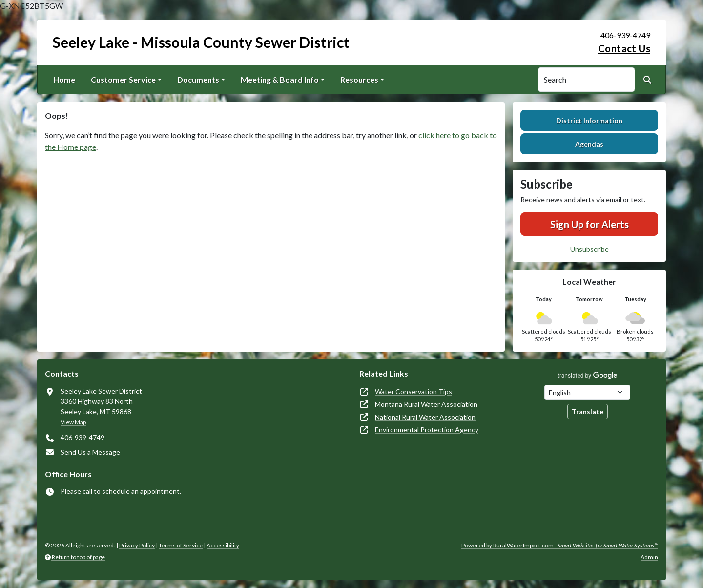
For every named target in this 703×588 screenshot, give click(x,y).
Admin (649, 557)
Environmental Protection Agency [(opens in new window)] (427, 430)
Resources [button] (359, 79)
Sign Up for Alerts (589, 224)
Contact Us (624, 48)
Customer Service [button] (123, 79)
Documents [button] (198, 79)
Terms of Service (181, 545)
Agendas (589, 144)
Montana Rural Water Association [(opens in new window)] (426, 404)
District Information (589, 120)
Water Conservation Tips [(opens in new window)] (414, 391)
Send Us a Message (90, 452)
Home (64, 79)
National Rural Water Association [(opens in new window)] (425, 417)
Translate (588, 411)
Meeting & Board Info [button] (280, 79)
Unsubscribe (589, 249)
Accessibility (223, 545)
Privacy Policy (137, 545)
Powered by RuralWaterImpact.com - (560, 545)
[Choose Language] (587, 392)
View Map (73, 422)
